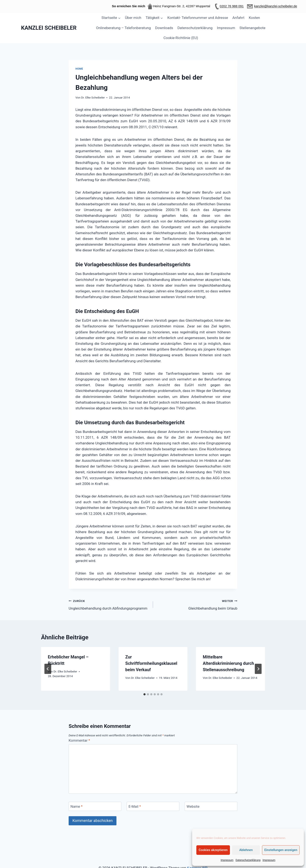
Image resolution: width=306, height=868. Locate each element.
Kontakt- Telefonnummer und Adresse (198, 18)
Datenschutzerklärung (248, 860)
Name (77, 806)
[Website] (211, 806)
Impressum (227, 860)
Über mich (133, 18)
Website (193, 806)
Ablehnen (246, 850)
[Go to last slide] (48, 669)
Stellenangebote (252, 28)
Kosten (254, 18)
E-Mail (135, 806)
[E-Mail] (153, 806)
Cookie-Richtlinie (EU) (181, 38)
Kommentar (79, 740)
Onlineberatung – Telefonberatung (123, 28)
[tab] (144, 694)
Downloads (164, 28)
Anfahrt (239, 18)
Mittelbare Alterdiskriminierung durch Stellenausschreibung (228, 663)
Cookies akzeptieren (213, 850)
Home (79, 69)
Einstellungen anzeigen (281, 850)
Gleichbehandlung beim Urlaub (197, 604)
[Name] (95, 806)
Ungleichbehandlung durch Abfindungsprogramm (109, 604)
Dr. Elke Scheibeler (93, 97)
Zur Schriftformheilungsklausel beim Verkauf (151, 663)
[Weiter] (258, 669)
